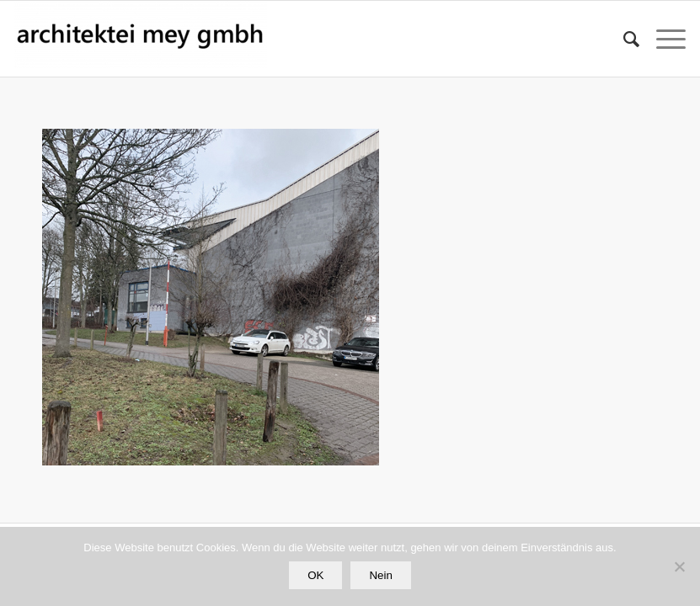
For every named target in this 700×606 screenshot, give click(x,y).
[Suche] (623, 39)
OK (315, 575)
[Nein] (679, 566)
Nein (380, 575)
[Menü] (663, 39)
